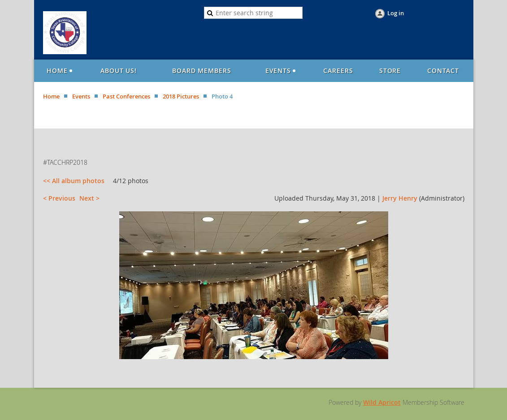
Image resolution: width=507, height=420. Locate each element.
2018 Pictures (181, 96)
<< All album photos (74, 181)
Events (81, 96)
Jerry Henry (400, 198)
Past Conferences (126, 96)
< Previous (59, 198)
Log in (396, 13)
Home (51, 96)
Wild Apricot (382, 402)
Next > (89, 198)
